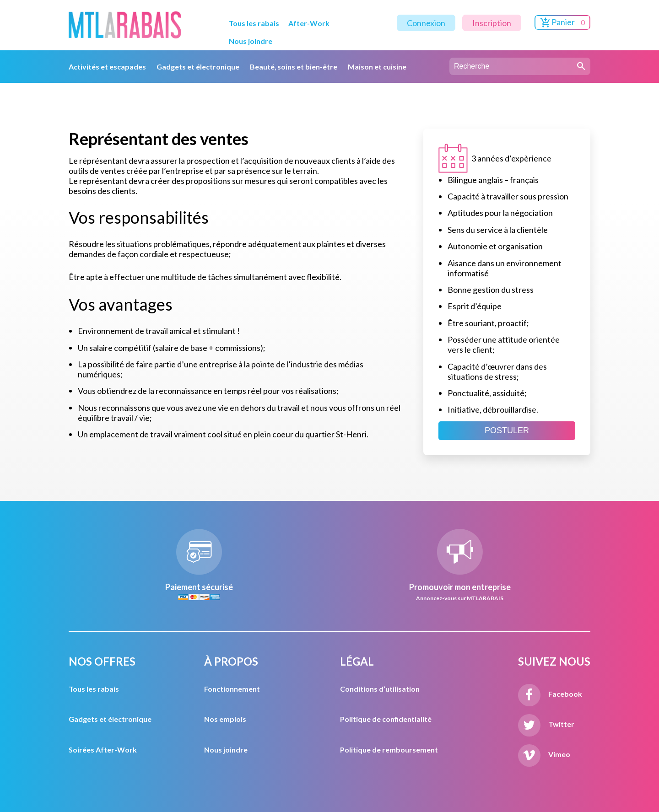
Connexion (426, 23)
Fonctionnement (232, 689)
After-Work (309, 23)
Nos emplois (225, 719)
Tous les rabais (254, 23)
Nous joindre (251, 41)
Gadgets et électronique (198, 67)
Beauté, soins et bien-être (294, 67)
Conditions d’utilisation (380, 689)
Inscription (492, 23)
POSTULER (507, 430)
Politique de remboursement (389, 750)
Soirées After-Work (103, 750)
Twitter (546, 724)
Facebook (550, 694)
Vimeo (544, 754)
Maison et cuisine (377, 67)
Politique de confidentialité (386, 719)
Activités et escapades (107, 67)
